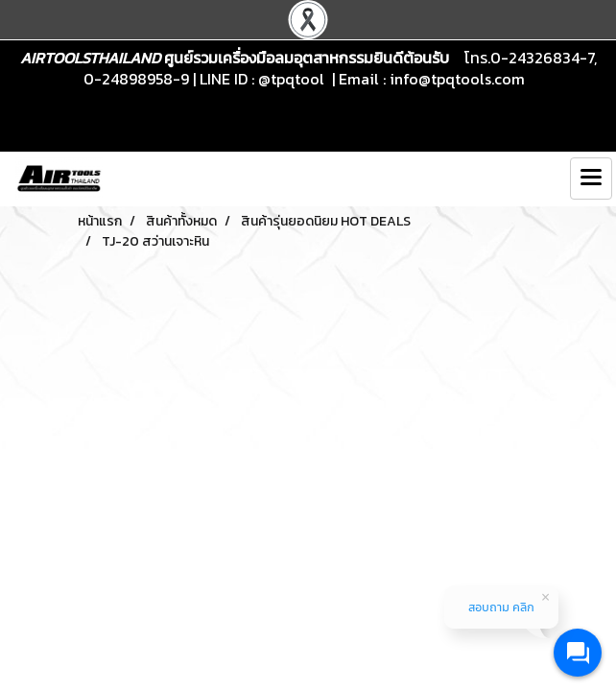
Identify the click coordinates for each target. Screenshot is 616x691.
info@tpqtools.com (457, 79)
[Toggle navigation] (591, 179)
